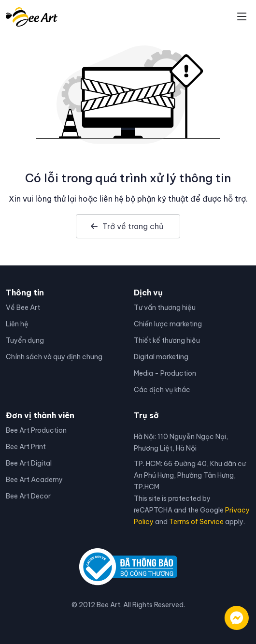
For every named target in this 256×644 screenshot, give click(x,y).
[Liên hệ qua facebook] (227, 613)
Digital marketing (161, 357)
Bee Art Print (26, 447)
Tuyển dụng (25, 340)
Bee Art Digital (29, 463)
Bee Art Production (36, 430)
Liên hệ (17, 324)
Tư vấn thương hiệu (165, 307)
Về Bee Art (23, 307)
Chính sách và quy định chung (54, 357)
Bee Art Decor (28, 496)
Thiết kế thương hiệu (167, 340)
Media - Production (165, 373)
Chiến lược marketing (168, 324)
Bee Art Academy (34, 480)
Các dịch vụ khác (162, 390)
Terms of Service (196, 522)
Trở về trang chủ (127, 226)
